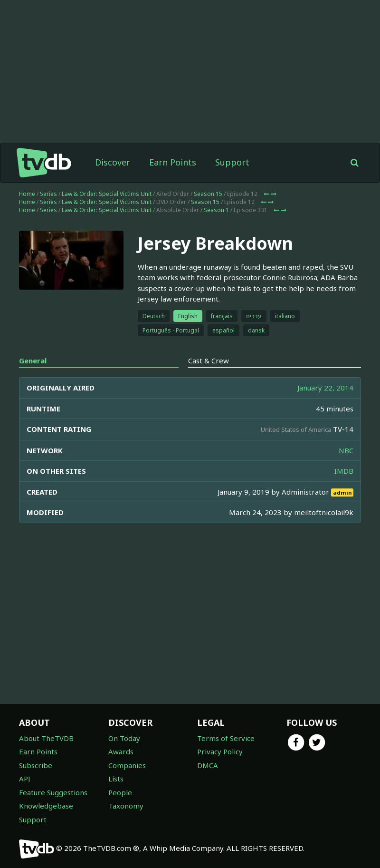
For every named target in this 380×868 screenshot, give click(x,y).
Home (27, 194)
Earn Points (173, 162)
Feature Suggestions (53, 792)
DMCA (208, 765)
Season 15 (208, 194)
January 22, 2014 (325, 388)
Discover (113, 162)
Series (48, 194)
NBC (346, 450)
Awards (121, 751)
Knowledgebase (46, 806)
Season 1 (216, 210)
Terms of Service (226, 738)
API (25, 779)
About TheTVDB (46, 738)
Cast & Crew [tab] (209, 361)
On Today (124, 738)
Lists (116, 779)
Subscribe (36, 765)
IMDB (344, 471)
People (120, 792)
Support (232, 162)
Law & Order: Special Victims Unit (107, 194)
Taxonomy (126, 806)
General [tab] (33, 361)
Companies (127, 765)
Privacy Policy (220, 751)
